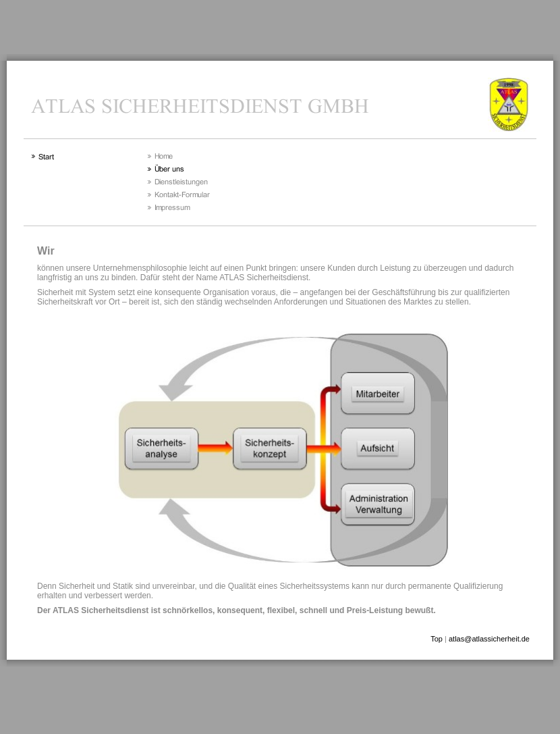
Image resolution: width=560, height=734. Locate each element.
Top (437, 639)
